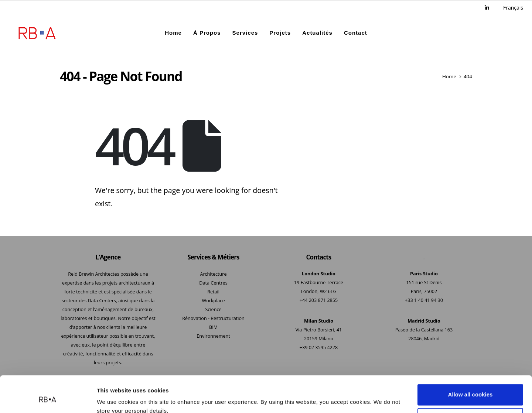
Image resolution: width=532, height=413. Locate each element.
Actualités (317, 33)
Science (213, 309)
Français (513, 8)
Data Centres (213, 283)
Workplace (214, 301)
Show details (114, 398)
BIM (213, 327)
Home (173, 33)
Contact (356, 33)
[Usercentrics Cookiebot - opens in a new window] (48, 399)
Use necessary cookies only (470, 386)
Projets (280, 33)
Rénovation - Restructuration (213, 318)
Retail (213, 292)
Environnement (213, 336)
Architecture (213, 274)
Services (245, 33)
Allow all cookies (470, 362)
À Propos (207, 33)
